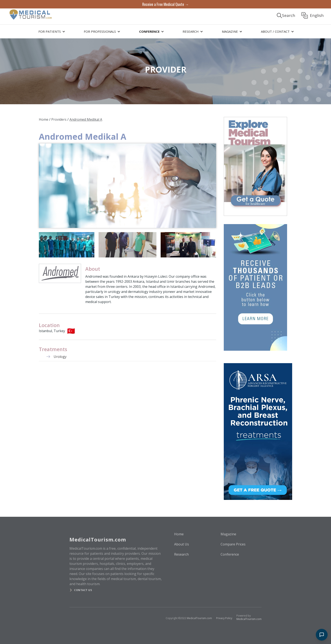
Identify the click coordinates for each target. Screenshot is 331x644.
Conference (230, 554)
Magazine (228, 534)
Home (44, 119)
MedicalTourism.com (199, 618)
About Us (182, 544)
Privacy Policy (224, 618)
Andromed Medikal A (86, 119)
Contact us (83, 590)
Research (181, 554)
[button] (51, 31)
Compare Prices (233, 544)
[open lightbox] (128, 186)
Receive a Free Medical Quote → (165, 4)
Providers (59, 119)
